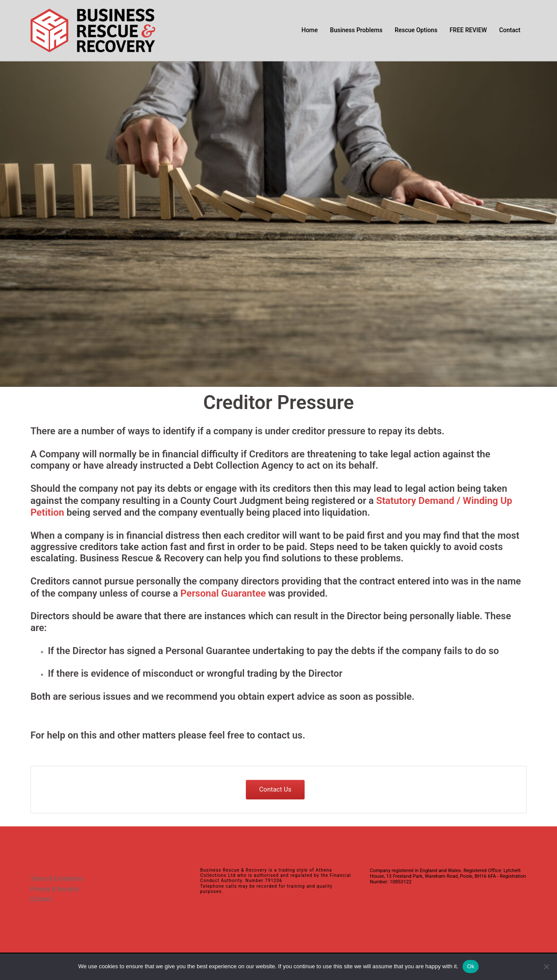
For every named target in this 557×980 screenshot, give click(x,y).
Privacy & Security (55, 887)
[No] (546, 967)
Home (310, 30)
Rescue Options (416, 30)
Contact (510, 30)
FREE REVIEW (468, 30)
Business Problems (356, 30)
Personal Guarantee (223, 592)
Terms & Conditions (57, 877)
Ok (471, 966)
